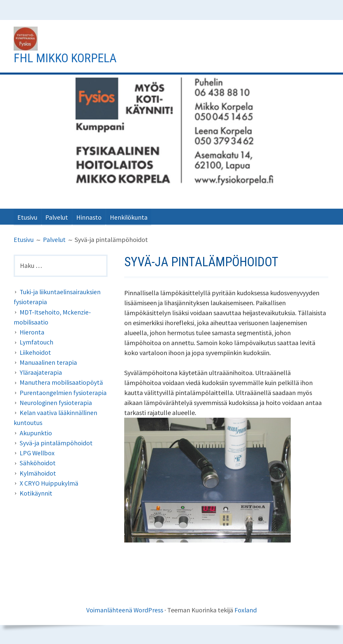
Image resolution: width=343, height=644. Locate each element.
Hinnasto (92, 216)
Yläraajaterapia (41, 372)
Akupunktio (36, 432)
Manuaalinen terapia (48, 362)
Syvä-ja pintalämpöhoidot (56, 442)
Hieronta (32, 332)
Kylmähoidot (38, 472)
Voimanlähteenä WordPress (125, 610)
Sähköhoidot (38, 462)
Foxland (246, 610)
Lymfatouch (36, 342)
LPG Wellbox (38, 452)
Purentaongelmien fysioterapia (63, 392)
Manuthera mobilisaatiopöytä (61, 382)
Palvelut (59, 216)
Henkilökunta (134, 216)
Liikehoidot (35, 352)
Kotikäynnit (36, 492)
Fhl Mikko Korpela (67, 58)
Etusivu (28, 216)
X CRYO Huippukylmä (49, 482)
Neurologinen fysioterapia (56, 402)
